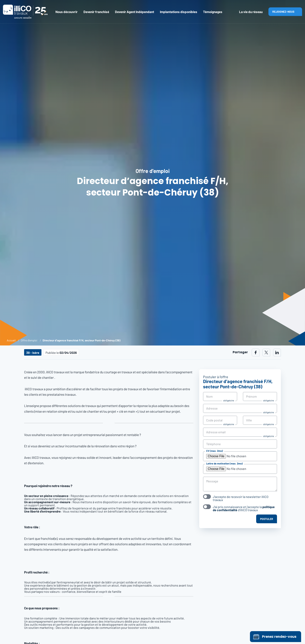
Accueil (11, 340)
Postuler (267, 519)
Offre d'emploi (29, 340)
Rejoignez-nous (283, 12)
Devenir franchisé (96, 12)
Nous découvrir (67, 12)
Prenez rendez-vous (274, 637)
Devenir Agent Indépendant (135, 12)
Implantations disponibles (179, 12)
